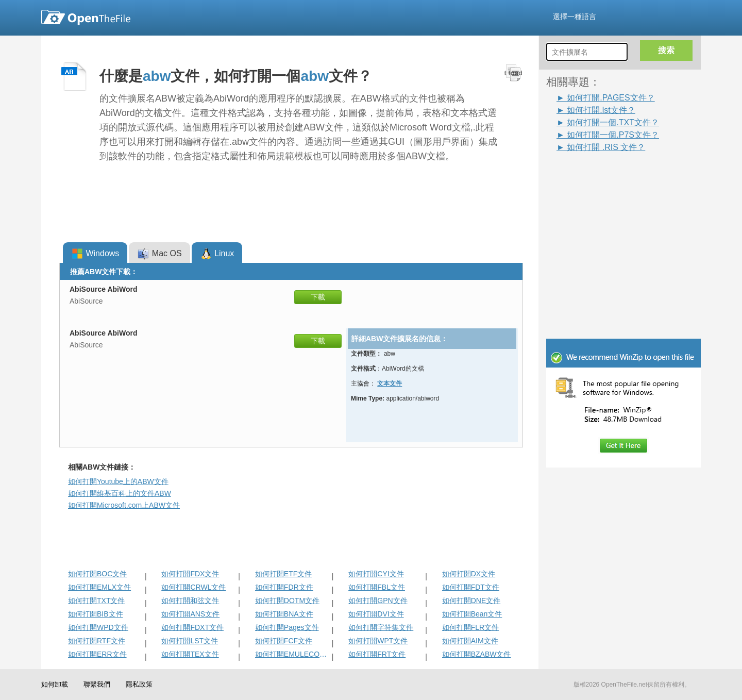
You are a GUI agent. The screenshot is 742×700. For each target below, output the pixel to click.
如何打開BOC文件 (97, 574)
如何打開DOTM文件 (287, 601)
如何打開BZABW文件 (477, 654)
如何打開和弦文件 (190, 601)
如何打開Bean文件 (472, 614)
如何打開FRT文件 (377, 654)
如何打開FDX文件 (190, 574)
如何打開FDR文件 (284, 587)
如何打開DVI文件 (376, 614)
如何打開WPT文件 (378, 641)
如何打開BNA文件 (284, 614)
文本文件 (390, 384)
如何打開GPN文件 (378, 601)
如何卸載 (55, 684)
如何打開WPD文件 (98, 627)
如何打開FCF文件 (284, 641)
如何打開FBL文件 (377, 587)
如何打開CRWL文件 (193, 587)
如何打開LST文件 (190, 641)
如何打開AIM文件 (470, 641)
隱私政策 (139, 684)
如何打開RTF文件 (97, 641)
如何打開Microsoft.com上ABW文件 (124, 505)
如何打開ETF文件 (283, 574)
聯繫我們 (97, 684)
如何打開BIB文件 (96, 614)
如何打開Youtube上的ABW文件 (118, 481)
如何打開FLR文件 (470, 627)
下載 (318, 297)
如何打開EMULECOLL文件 (292, 654)
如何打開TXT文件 (96, 601)
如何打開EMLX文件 (99, 587)
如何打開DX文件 (469, 574)
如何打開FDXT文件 (192, 627)
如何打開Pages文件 (287, 627)
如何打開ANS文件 (190, 614)
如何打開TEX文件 (190, 654)
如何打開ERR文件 (97, 654)
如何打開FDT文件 (471, 587)
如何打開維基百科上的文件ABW (120, 493)
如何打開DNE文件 (471, 601)
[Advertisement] (608, 176)
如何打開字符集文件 (381, 627)
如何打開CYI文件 (376, 574)
